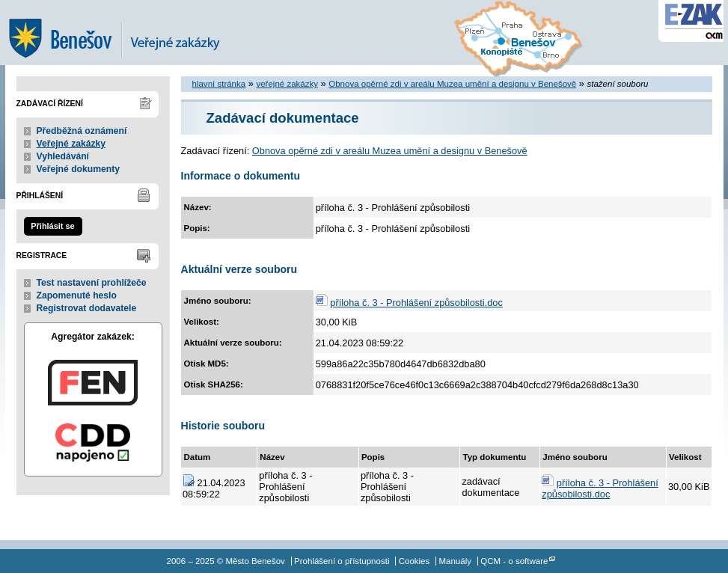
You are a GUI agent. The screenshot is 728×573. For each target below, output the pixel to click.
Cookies (415, 561)
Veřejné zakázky (71, 144)
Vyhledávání (63, 156)
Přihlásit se (52, 226)
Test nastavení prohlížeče (92, 283)
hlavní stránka (219, 84)
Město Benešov (125, 33)
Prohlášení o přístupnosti (342, 561)
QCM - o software (514, 561)
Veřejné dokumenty (78, 169)
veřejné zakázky (287, 84)
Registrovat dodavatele (87, 308)
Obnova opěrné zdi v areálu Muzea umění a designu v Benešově (452, 84)
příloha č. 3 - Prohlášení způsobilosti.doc (416, 303)
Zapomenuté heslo (77, 295)
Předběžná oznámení (82, 131)
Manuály (455, 561)
